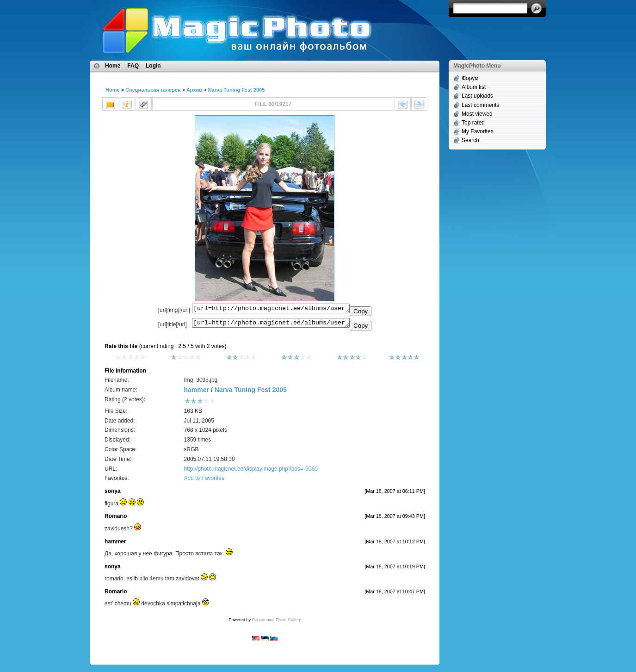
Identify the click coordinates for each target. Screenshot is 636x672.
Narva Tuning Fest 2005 (237, 90)
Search (470, 140)
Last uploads (477, 96)
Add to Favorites (204, 481)
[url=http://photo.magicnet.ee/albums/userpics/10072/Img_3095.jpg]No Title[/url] (271, 325)
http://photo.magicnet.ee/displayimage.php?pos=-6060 (251, 472)
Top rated (473, 123)
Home (113, 66)
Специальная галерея (153, 90)
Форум (470, 78)
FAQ (133, 66)
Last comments (480, 105)
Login (153, 66)
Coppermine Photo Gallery (276, 622)
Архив (194, 90)
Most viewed (477, 114)
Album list (474, 87)
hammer (197, 392)
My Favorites (478, 131)
